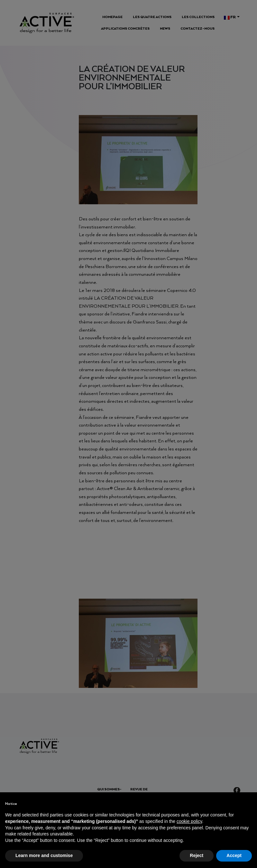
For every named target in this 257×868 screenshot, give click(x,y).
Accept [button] (234, 855)
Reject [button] (197, 855)
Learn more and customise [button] (44, 855)
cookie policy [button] (189, 821)
